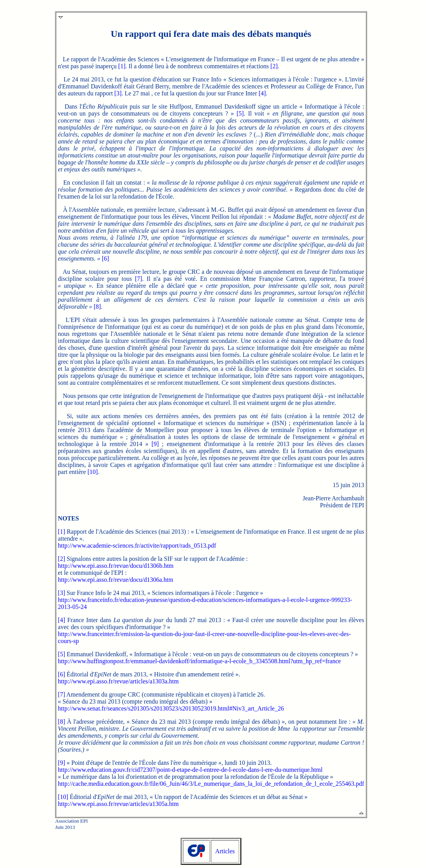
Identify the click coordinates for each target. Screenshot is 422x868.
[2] (274, 66)
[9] (155, 444)
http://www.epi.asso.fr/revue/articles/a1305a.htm (118, 804)
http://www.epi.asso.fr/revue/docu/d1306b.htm (115, 566)
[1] (122, 66)
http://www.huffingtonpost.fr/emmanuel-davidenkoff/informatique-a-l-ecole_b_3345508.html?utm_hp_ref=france (199, 661)
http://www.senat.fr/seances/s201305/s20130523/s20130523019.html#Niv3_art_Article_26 (171, 708)
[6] (106, 258)
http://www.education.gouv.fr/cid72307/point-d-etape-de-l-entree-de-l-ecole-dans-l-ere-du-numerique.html (190, 770)
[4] (262, 93)
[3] (118, 93)
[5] (240, 113)
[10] (93, 472)
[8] (97, 307)
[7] (139, 279)
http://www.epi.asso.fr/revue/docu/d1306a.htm (115, 580)
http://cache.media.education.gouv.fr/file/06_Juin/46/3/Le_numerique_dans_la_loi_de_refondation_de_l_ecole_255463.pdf (211, 784)
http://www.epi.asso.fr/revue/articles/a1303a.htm (118, 681)
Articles (225, 851)
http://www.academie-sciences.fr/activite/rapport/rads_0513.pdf (137, 546)
